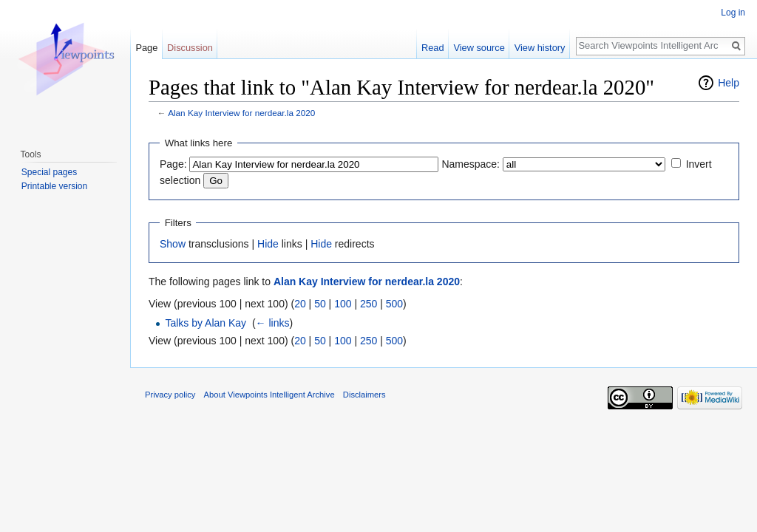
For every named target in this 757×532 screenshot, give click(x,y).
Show (173, 244)
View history (540, 48)
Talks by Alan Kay (206, 323)
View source (479, 48)
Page (146, 48)
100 (343, 304)
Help (729, 83)
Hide (268, 244)
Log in (733, 13)
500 (394, 304)
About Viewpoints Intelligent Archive (269, 395)
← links (273, 323)
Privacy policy (170, 395)
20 (300, 304)
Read (433, 48)
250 (369, 304)
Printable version (54, 186)
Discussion (190, 48)
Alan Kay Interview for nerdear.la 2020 (241, 113)
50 (320, 304)
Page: (173, 164)
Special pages (49, 172)
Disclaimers (364, 395)
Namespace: (471, 164)
